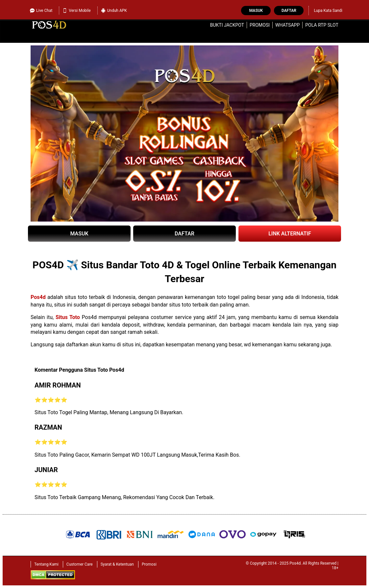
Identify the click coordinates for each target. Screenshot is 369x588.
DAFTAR (184, 234)
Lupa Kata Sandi (328, 11)
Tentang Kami (46, 564)
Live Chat (41, 11)
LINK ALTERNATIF (290, 234)
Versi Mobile (76, 11)
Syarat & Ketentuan (117, 564)
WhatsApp (287, 25)
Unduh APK (114, 11)
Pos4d (38, 297)
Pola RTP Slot (322, 25)
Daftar (289, 11)
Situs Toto (68, 317)
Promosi (260, 25)
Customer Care (80, 564)
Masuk (256, 11)
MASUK (79, 234)
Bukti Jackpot (227, 25)
